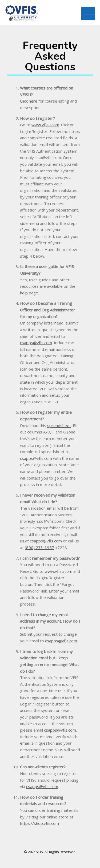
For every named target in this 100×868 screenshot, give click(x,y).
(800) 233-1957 (39, 547)
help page (29, 293)
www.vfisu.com (45, 125)
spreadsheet (59, 425)
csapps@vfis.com (36, 343)
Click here (29, 101)
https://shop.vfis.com (39, 823)
